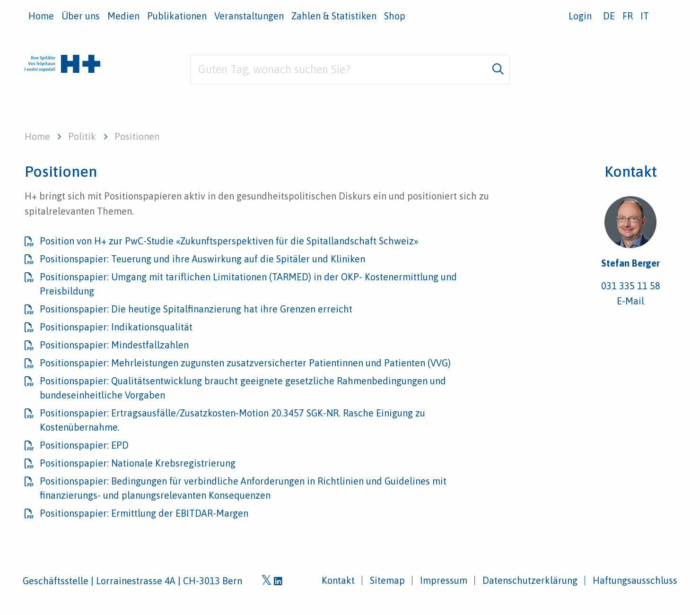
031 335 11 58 (631, 286)
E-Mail (630, 301)
